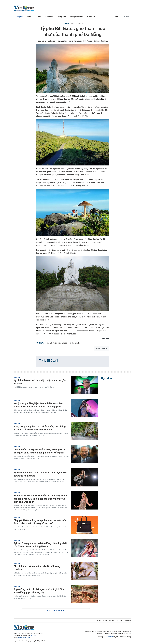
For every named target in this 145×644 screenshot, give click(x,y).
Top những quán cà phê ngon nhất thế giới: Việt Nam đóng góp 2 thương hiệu (39, 591)
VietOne (24, 8)
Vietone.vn (109, 637)
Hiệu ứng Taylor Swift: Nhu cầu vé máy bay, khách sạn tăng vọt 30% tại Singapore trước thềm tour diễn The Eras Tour (41, 499)
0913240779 (35, 636)
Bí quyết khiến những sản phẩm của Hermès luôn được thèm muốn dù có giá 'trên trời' (40, 522)
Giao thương (50, 17)
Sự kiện (30, 17)
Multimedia (91, 17)
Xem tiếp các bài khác (56, 611)
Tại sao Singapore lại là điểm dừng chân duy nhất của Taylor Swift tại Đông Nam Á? (40, 545)
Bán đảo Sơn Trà (74, 343)
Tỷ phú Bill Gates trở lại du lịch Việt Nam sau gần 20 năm (40, 382)
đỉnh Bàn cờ (63, 343)
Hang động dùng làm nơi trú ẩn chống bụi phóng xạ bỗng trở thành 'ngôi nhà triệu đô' (40, 428)
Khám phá (65, 23)
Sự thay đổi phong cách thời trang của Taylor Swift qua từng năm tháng (41, 474)
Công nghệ (62, 17)
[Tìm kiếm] (122, 17)
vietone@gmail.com (24, 638)
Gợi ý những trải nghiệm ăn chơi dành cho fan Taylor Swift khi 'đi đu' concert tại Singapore (38, 405)
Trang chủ (19, 17)
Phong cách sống (76, 17)
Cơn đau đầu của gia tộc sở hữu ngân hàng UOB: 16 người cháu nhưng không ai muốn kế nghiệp (40, 451)
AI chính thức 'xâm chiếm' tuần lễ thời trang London (37, 568)
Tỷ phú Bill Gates (51, 343)
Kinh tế (39, 17)
